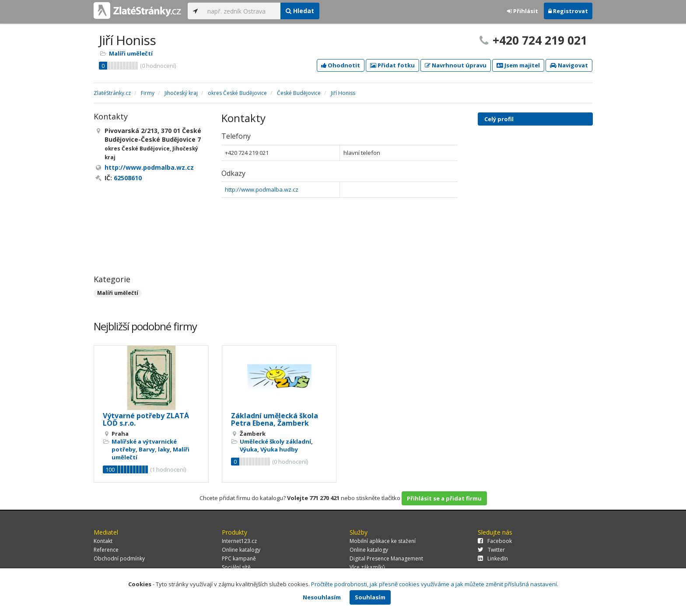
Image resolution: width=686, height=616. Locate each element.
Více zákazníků (367, 567)
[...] (242, 11)
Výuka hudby (279, 449)
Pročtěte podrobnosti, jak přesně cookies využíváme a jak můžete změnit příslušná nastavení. (435, 584)
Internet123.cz (239, 541)
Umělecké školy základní (275, 441)
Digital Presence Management (386, 558)
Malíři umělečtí (131, 53)
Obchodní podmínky (119, 558)
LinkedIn (493, 558)
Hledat (300, 11)
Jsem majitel (518, 65)
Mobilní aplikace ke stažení (383, 541)
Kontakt (103, 541)
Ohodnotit (341, 65)
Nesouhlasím (322, 597)
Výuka (248, 449)
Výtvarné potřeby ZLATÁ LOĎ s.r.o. (146, 420)
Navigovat (569, 65)
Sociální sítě (236, 567)
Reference (106, 550)
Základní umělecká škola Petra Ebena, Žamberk (275, 420)
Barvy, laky (154, 449)
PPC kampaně (239, 558)
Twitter (491, 550)
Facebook (495, 541)
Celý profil (499, 119)
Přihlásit (523, 11)
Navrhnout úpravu (456, 65)
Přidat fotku (392, 65)
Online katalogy (241, 550)
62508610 (128, 178)
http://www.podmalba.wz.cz (262, 189)
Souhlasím (370, 597)
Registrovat (568, 11)
